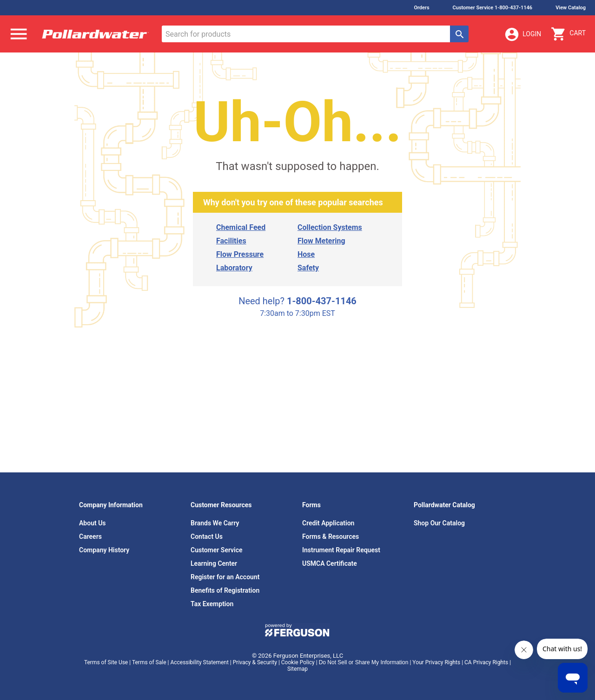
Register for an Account (225, 577)
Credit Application (328, 523)
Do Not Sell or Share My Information (364, 662)
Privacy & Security (255, 662)
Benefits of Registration (225, 590)
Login (522, 34)
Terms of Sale (149, 662)
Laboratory (234, 268)
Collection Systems (330, 227)
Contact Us (207, 536)
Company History (104, 550)
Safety (308, 268)
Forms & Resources (331, 536)
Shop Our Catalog (439, 523)
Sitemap (297, 669)
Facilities (231, 241)
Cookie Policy (298, 662)
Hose (306, 254)
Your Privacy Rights (436, 662)
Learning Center (214, 563)
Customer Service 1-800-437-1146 (493, 8)
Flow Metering (321, 241)
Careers (90, 536)
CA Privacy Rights (486, 662)
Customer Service (217, 550)
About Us (93, 523)
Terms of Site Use (106, 662)
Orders (421, 8)
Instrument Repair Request (341, 550)
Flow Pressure (240, 254)
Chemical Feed (241, 227)
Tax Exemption (212, 604)
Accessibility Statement (199, 662)
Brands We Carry (215, 523)
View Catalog (571, 8)
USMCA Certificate (330, 563)
